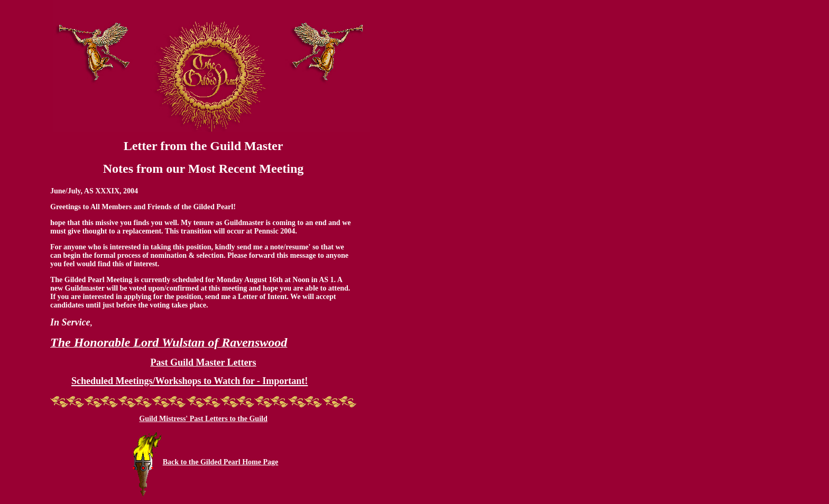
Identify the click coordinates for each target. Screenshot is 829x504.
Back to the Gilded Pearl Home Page (221, 462)
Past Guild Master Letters (203, 362)
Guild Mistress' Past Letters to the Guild (203, 419)
